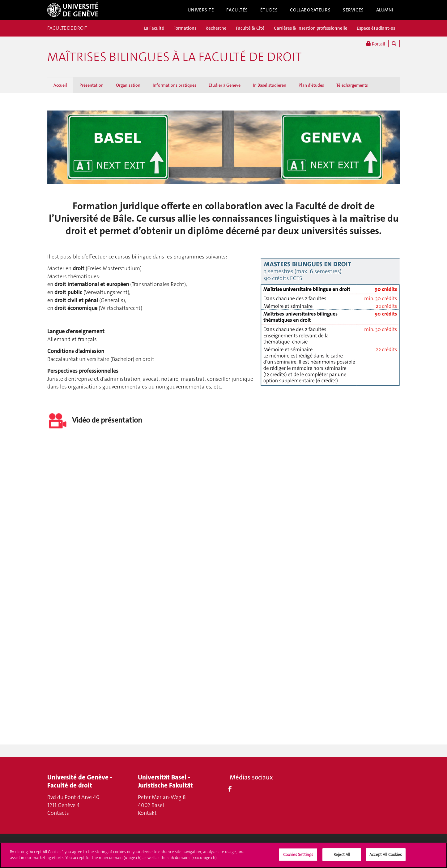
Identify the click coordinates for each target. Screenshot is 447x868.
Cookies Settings (298, 855)
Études (269, 10)
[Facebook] (230, 789)
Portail (376, 44)
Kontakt (147, 813)
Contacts (58, 813)
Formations (185, 28)
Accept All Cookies (386, 855)
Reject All (342, 855)
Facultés (237, 10)
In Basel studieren (270, 85)
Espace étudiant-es (376, 28)
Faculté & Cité (250, 28)
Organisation (128, 85)
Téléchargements (352, 85)
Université (201, 10)
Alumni (385, 10)
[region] (223, 855)
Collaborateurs (310, 10)
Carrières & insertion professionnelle (311, 28)
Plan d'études (311, 85)
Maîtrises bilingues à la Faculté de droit (175, 57)
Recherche (216, 28)
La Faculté (154, 28)
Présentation (92, 85)
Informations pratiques (175, 85)
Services (353, 10)
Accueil (60, 85)
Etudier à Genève (225, 85)
